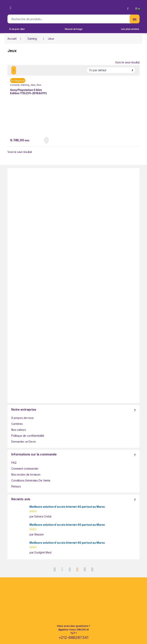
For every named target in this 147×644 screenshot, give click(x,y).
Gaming (32, 39)
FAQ (14, 463)
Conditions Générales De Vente (31, 480)
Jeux (33, 85)
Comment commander (25, 469)
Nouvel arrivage (74, 29)
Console (15, 85)
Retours (16, 486)
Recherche (135, 19)
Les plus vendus (130, 29)
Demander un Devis (24, 442)
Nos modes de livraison (26, 474)
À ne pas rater (17, 29)
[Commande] (111, 70)
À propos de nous (22, 418)
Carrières (17, 424)
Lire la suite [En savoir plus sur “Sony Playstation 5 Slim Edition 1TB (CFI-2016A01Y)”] (46, 140)
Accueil (12, 39)
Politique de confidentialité (28, 436)
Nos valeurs (19, 430)
